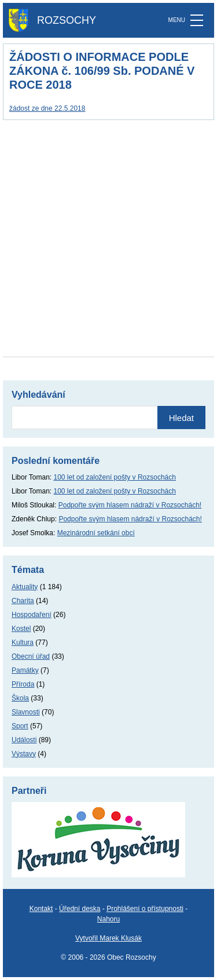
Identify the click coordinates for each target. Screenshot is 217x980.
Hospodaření (32, 615)
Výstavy (24, 754)
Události (24, 740)
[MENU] (197, 20)
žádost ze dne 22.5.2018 (47, 108)
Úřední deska (80, 909)
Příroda (23, 684)
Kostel (21, 629)
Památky (25, 670)
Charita (23, 601)
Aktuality (25, 587)
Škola (20, 698)
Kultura (23, 643)
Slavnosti (26, 712)
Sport (20, 726)
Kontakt (41, 909)
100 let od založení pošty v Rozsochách (115, 477)
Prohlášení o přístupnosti (145, 909)
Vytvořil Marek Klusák (108, 938)
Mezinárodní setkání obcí (96, 533)
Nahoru (108, 919)
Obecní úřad (31, 656)
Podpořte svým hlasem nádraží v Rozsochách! (130, 505)
